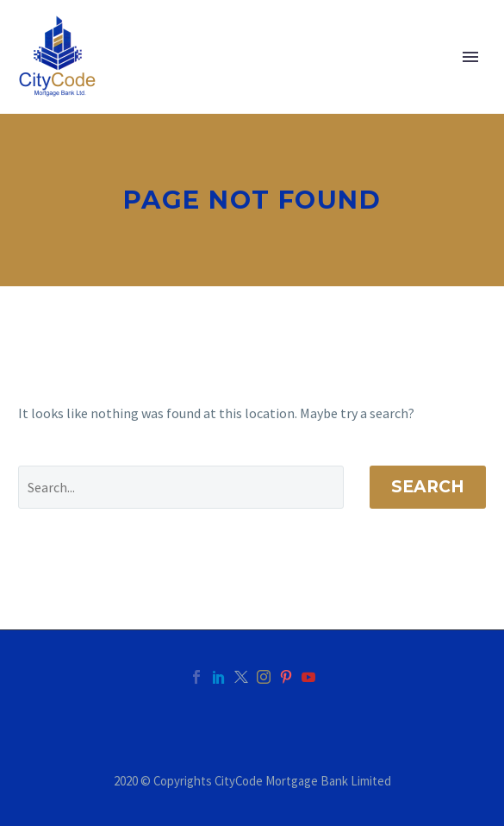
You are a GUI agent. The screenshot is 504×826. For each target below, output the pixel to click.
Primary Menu (470, 57)
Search (428, 487)
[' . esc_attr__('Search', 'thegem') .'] (181, 487)
